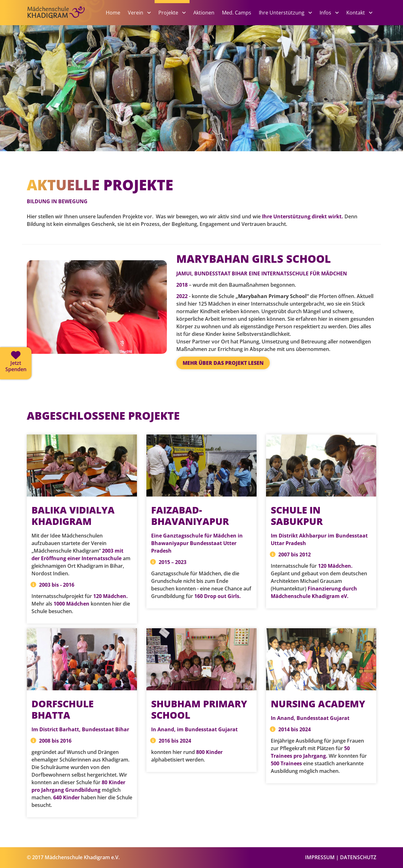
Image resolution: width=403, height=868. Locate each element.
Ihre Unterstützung (282, 13)
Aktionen (204, 13)
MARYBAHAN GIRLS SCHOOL (254, 259)
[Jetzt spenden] (16, 363)
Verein (136, 13)
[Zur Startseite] (66, 23)
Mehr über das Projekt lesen (223, 363)
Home (113, 13)
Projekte (169, 13)
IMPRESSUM (320, 857)
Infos (326, 13)
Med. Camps (237, 13)
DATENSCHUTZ (358, 857)
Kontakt (356, 13)
